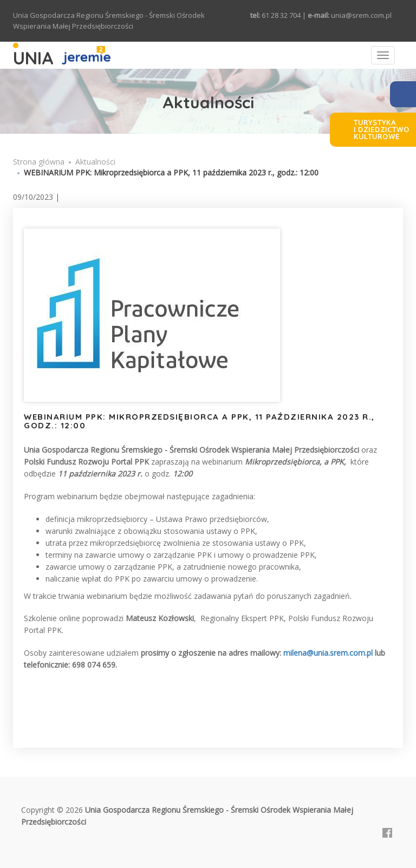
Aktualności (95, 162)
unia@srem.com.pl (361, 15)
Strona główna (39, 162)
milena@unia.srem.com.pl (328, 653)
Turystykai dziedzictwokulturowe (382, 129)
